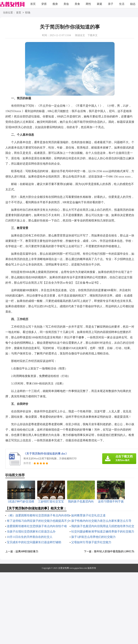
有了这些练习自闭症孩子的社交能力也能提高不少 (38, 521)
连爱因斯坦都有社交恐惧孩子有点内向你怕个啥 (37, 526)
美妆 (66, 4)
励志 (133, 4)
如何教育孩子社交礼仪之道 (88, 515)
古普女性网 (64, 568)
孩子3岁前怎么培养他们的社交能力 (93, 537)
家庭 (100, 4)
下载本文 (93, 35)
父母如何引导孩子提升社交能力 (91, 542)
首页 (33, 4)
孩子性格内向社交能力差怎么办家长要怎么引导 (101, 521)
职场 (28, 13)
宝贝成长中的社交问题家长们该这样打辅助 (34, 542)
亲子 (111, 4)
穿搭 (44, 4)
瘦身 (55, 4)
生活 (122, 4)
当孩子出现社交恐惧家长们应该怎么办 (31, 531)
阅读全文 (80, 35)
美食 (77, 4)
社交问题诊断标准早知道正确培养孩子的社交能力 (103, 531)
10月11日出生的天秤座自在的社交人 (30, 537)
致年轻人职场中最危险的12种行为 (114, 551)
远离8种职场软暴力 (27, 551)
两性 (88, 4)
